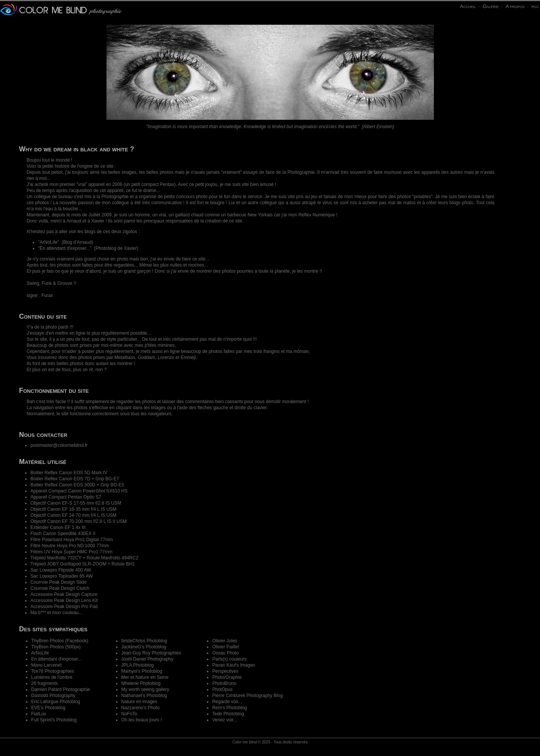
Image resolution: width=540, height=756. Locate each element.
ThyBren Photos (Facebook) (60, 641)
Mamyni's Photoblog (142, 671)
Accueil (468, 6)
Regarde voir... (227, 702)
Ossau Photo (225, 653)
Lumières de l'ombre (52, 677)
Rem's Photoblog (229, 708)
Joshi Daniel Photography (147, 659)
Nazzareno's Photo (141, 708)
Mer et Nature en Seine (145, 677)
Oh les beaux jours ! (142, 720)
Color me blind (245, 742)
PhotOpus (222, 689)
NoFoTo (129, 714)
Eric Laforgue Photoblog (56, 702)
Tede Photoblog (228, 714)
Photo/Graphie (227, 677)
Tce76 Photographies (53, 671)
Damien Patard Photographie (61, 689)
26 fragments (44, 683)
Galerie (491, 6)
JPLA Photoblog (137, 665)
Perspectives (225, 671)
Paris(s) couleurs (229, 659)
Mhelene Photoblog (141, 683)
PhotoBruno (224, 683)
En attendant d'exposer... (65, 248)
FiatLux (39, 714)
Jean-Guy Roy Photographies (151, 653)
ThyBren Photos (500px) (56, 647)
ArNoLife (48, 242)
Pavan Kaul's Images (233, 665)
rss (535, 6)
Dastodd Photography (53, 696)
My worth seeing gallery (145, 689)
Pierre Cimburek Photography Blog (247, 696)
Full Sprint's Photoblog (54, 720)
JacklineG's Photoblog (144, 647)
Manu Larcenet (46, 665)
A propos (515, 6)
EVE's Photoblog (48, 708)
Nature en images (139, 702)
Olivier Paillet (226, 647)
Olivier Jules (225, 641)
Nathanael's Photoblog (144, 696)
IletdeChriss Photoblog (144, 641)
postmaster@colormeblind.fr (59, 445)
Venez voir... (225, 720)
